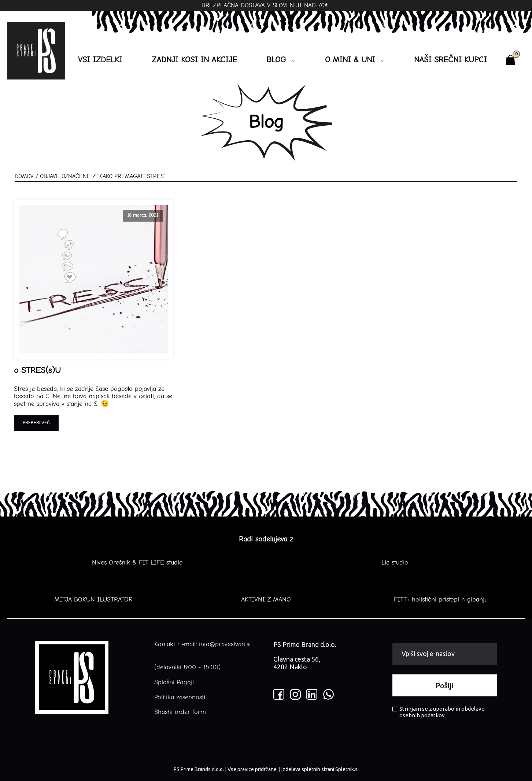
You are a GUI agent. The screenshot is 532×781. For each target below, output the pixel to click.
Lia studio (395, 563)
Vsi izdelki (100, 60)
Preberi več (36, 423)
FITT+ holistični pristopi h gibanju (439, 600)
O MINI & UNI (355, 60)
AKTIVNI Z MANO (266, 600)
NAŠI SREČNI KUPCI (450, 60)
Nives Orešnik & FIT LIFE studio (137, 563)
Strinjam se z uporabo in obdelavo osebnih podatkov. (439, 712)
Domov (24, 176)
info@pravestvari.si (225, 644)
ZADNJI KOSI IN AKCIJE (194, 60)
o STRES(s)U (37, 370)
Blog (281, 60)
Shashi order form (180, 712)
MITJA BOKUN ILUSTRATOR (93, 600)
